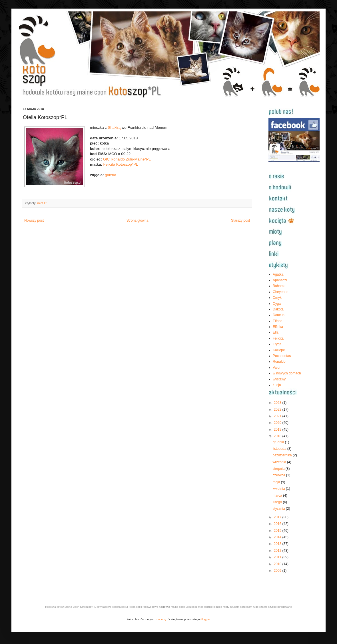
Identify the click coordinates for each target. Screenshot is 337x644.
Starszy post (240, 220)
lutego (278, 502)
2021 (278, 416)
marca (278, 495)
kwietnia (279, 489)
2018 (278, 436)
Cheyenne (281, 292)
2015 (278, 531)
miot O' (42, 203)
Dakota (278, 309)
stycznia (279, 509)
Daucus (279, 315)
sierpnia (279, 469)
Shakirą (114, 128)
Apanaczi (280, 280)
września (280, 462)
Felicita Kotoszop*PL (121, 164)
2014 (278, 537)
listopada (280, 449)
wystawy (279, 379)
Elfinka (278, 327)
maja (277, 482)
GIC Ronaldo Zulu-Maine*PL (127, 159)
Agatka (278, 274)
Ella (276, 332)
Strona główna (138, 220)
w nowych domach (287, 373)
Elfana (278, 321)
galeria (111, 175)
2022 (278, 410)
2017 (278, 517)
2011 (278, 557)
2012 (278, 551)
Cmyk (277, 298)
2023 (278, 403)
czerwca (279, 475)
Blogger (205, 619)
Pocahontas (282, 356)
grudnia (279, 442)
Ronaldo (279, 362)
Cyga (277, 304)
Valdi (276, 368)
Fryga (277, 344)
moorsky (161, 619)
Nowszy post (34, 220)
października (283, 455)
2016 (278, 524)
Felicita (278, 338)
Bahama (279, 286)
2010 (278, 564)
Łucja (277, 385)
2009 (278, 571)
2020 (278, 423)
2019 (278, 430)
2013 (278, 544)
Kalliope (279, 350)
